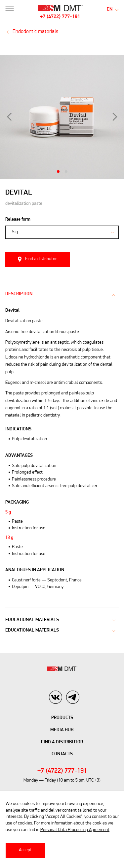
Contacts (62, 754)
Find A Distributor (62, 742)
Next (115, 117)
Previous (9, 117)
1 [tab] (58, 171)
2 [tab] (66, 171)
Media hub (62, 730)
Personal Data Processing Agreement (75, 830)
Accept (25, 850)
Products (62, 718)
